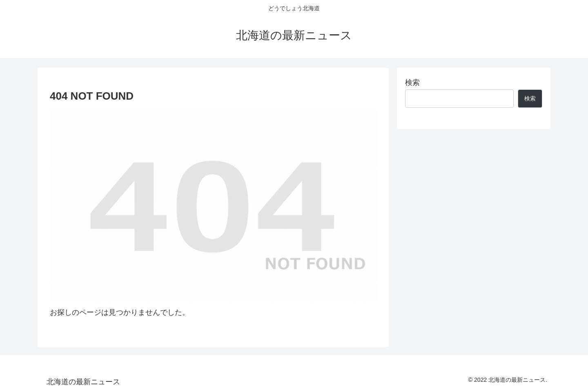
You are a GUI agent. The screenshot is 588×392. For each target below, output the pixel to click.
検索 (412, 82)
